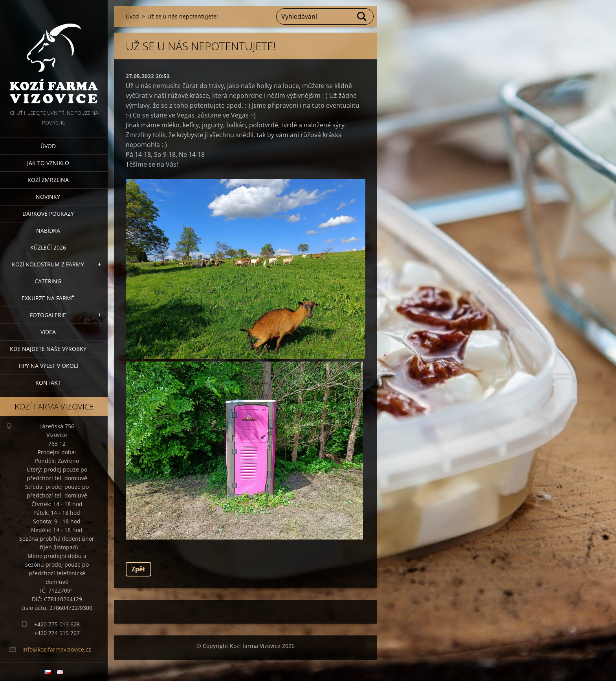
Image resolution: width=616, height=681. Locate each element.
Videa (48, 332)
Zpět (138, 569)
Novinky (48, 197)
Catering (48, 281)
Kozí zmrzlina (48, 180)
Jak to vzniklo (48, 163)
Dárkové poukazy (48, 214)
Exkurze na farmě (48, 298)
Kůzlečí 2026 (48, 247)
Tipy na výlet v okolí (48, 366)
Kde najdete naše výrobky (48, 349)
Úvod (48, 146)
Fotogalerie (48, 315)
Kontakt (48, 383)
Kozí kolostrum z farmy (48, 264)
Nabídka (48, 230)
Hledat (362, 17)
